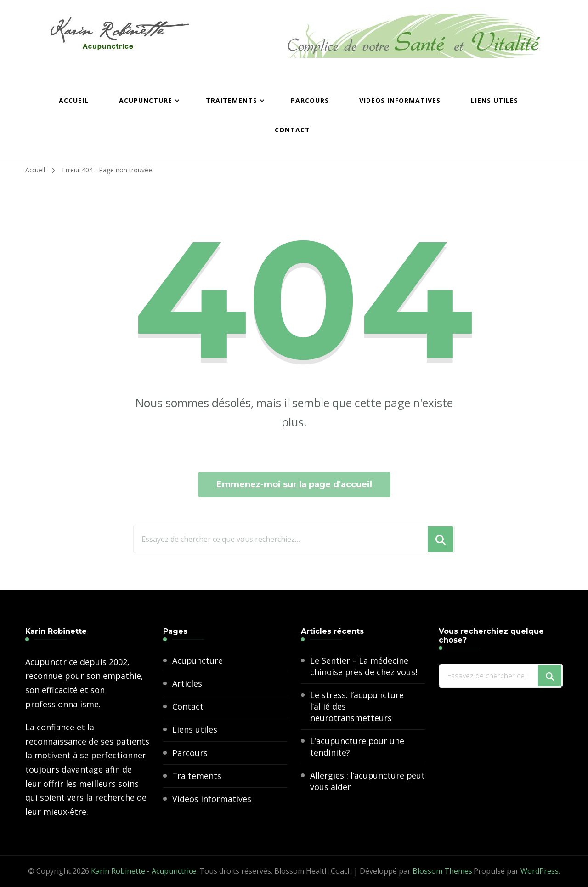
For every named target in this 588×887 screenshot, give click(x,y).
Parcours (310, 100)
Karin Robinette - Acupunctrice (144, 871)
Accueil (74, 100)
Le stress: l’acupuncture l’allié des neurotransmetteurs (357, 706)
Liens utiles (495, 100)
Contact (292, 130)
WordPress (540, 871)
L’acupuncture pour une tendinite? (358, 747)
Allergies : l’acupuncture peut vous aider (357, 782)
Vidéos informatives (400, 100)
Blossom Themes (442, 871)
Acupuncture (146, 100)
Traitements (232, 100)
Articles (187, 683)
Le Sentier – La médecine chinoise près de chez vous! (364, 666)
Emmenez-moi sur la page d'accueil (294, 484)
